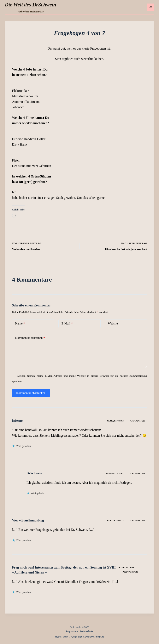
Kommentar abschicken (31, 393)
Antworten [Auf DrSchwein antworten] (137, 473)
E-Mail (67, 324)
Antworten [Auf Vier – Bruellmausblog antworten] (137, 520)
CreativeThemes (94, 637)
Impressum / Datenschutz (79, 631)
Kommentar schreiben (30, 338)
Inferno (17, 421)
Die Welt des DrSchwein (30, 5)
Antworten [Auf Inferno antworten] (137, 421)
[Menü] (151, 7)
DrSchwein (34, 473)
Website (113, 323)
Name (20, 324)
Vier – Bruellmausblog (28, 520)
